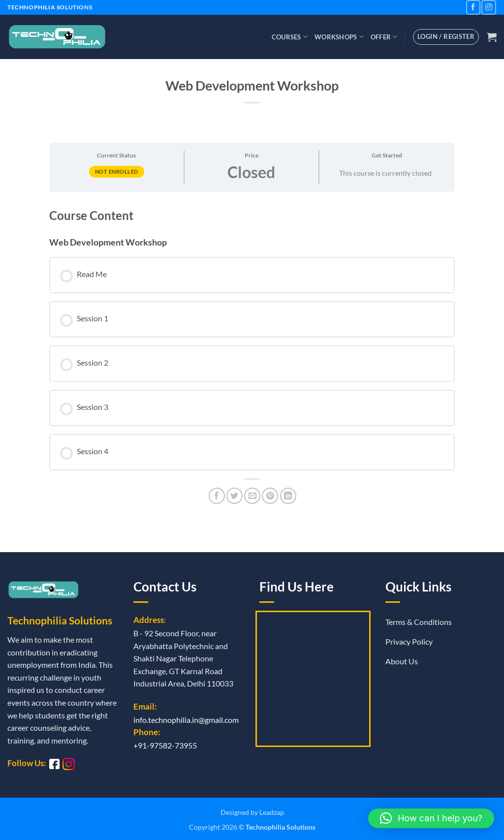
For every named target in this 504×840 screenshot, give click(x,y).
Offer (384, 37)
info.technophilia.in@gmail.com (186, 720)
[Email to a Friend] (252, 496)
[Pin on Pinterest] (270, 496)
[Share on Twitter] (235, 496)
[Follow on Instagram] (488, 7)
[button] (492, 37)
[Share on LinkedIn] (288, 496)
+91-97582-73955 (165, 745)
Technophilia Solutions (281, 827)
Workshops (339, 37)
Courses (290, 37)
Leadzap (272, 812)
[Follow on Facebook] (473, 7)
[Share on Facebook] (217, 496)
